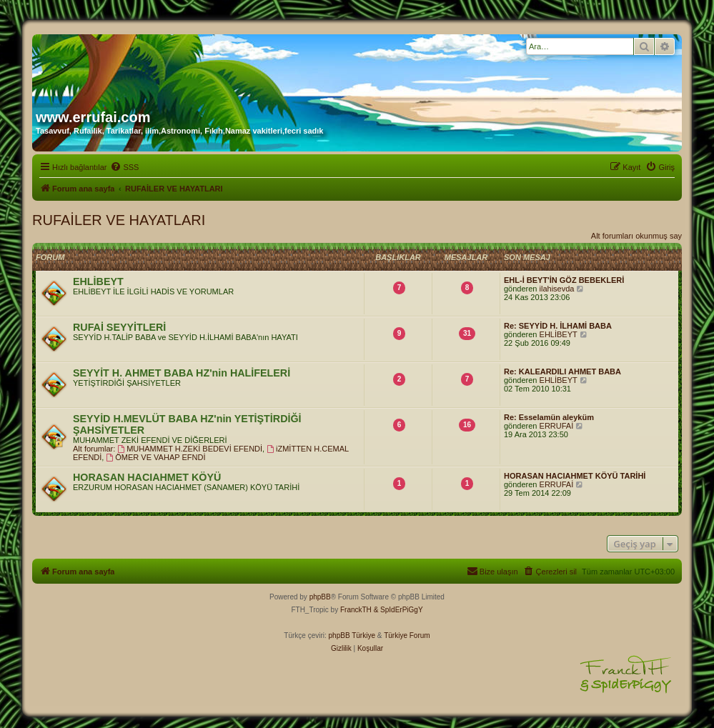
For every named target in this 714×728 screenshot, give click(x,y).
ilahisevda (557, 289)
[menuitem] (124, 167)
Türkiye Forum (407, 635)
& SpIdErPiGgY (398, 610)
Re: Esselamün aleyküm (549, 417)
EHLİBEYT (98, 281)
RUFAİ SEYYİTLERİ (119, 327)
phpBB (320, 597)
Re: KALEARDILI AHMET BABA (562, 372)
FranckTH (356, 610)
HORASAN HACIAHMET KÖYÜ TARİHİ (575, 476)
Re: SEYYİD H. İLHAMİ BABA (558, 326)
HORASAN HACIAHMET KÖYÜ (147, 477)
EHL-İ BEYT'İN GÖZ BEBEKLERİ (564, 280)
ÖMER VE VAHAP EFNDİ (155, 457)
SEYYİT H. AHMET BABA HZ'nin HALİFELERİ (182, 373)
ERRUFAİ (557, 426)
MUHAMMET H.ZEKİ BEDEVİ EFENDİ (190, 449)
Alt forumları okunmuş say (636, 236)
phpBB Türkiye (352, 635)
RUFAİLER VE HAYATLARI (119, 220)
